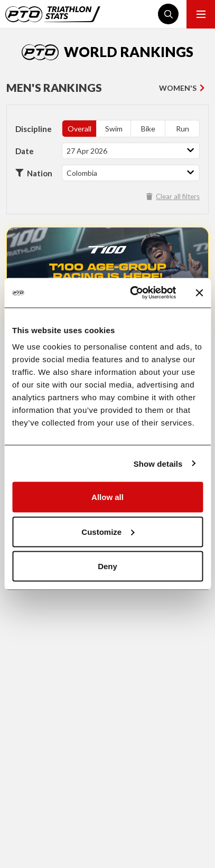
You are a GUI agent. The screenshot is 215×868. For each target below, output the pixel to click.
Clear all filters (173, 196)
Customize (108, 531)
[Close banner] (199, 293)
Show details (158, 463)
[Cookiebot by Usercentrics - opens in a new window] (133, 293)
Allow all (107, 497)
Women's (178, 88)
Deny (107, 566)
